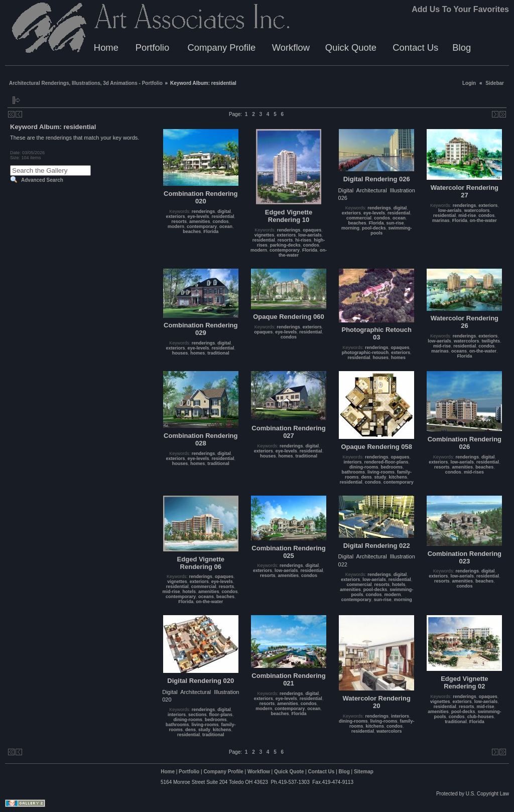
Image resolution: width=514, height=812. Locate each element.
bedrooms (392, 467)
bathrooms (353, 472)
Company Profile (221, 47)
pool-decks (374, 228)
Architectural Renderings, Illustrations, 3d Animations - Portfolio (86, 83)
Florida (211, 231)
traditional (218, 353)
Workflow (291, 47)
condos (221, 221)
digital (224, 211)
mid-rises (474, 472)
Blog (462, 47)
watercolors (477, 210)
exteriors (175, 216)
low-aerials (310, 235)
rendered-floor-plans (386, 462)
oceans (459, 351)
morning (350, 228)
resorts (179, 221)
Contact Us (415, 47)
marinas (441, 220)
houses (180, 353)
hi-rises (303, 240)
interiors (352, 462)
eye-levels (199, 216)
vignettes (265, 235)
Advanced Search (42, 180)
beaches (192, 231)
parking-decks (285, 245)
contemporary (202, 226)
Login (469, 83)
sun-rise (395, 223)
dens (366, 477)
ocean (226, 226)
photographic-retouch (365, 353)
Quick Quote (351, 47)
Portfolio (152, 47)
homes (198, 353)
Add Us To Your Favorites (460, 9)
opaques (312, 230)
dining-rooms (364, 467)
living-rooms (381, 472)
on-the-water (483, 220)
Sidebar (495, 83)
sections (198, 715)
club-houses (481, 717)
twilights (491, 341)
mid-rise (467, 215)
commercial (359, 218)
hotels (189, 592)
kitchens (398, 477)
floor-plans (221, 715)
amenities (200, 221)
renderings (204, 211)
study (380, 477)
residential (223, 216)
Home (106, 47)
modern (176, 226)
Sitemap (364, 772)
